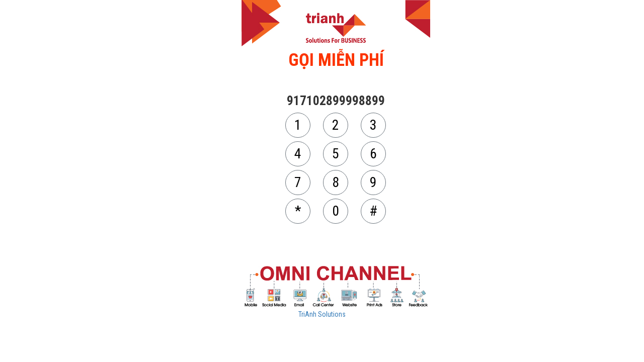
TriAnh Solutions (322, 314)
